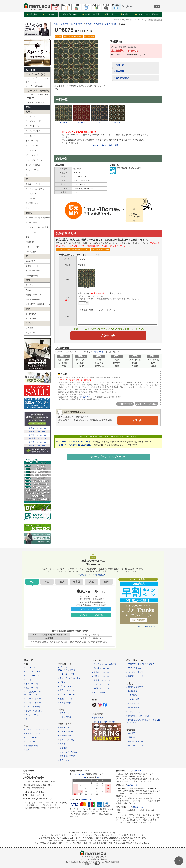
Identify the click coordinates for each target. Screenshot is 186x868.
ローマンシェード (33, 121)
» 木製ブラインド (31, 684)
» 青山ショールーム (101, 672)
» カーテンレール (31, 675)
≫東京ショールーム (37, 428)
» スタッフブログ (134, 712)
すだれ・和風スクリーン (36, 165)
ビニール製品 (31, 223)
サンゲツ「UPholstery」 (36, 86)
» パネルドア (64, 682)
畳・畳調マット (32, 203)
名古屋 (77, 582)
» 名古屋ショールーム (102, 680)
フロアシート (31, 199)
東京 (32, 582)
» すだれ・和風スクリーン (35, 711)
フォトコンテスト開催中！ (147, 14)
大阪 (91, 582)
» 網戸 (27, 719)
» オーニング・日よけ (67, 740)
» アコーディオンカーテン (69, 678)
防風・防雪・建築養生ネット (38, 304)
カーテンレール (32, 126)
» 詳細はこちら (86, 800)
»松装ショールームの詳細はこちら (93, 575)
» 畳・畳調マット (31, 746)
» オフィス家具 (65, 717)
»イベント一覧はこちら (148, 626)
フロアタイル (31, 194)
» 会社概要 (131, 733)
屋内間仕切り (31, 314)
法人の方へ (110, 15)
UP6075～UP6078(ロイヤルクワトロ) (101, 24)
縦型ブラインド (32, 146)
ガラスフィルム (32, 170)
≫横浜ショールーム (37, 435)
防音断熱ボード (32, 276)
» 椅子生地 (63, 748)
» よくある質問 (133, 699)
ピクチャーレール (33, 271)
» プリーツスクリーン (33, 699)
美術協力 (125, 14)
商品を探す (32, 15)
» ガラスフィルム (31, 715)
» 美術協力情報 (133, 708)
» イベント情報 (99, 692)
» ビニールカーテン (66, 674)
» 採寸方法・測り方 (135, 672)
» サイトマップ (133, 703)
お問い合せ (138, 422)
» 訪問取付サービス (135, 676)
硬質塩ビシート (32, 266)
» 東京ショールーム (101, 668)
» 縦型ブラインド (31, 688)
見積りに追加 (108, 336)
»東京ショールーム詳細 (91, 609)
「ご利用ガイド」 (85, 398)
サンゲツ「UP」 (77, 24)
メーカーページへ (125, 405)
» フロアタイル (30, 737)
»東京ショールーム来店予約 (91, 615)
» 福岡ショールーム (101, 688)
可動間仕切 (30, 242)
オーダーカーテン (33, 116)
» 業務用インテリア (66, 756)
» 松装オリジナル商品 (67, 752)
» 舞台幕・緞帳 (65, 703)
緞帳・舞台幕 (31, 252)
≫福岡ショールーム (37, 446)
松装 (56, 24)
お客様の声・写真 (91, 14)
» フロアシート (30, 741)
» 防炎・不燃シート (66, 731)
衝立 (27, 237)
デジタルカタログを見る (146, 405)
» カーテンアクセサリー (34, 671)
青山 (47, 582)
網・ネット (30, 285)
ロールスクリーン (33, 150)
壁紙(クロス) (31, 261)
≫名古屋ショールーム (37, 438)
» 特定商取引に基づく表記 (138, 716)
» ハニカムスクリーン (33, 703)
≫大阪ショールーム (37, 442)
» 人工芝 (62, 744)
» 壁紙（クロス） (66, 699)
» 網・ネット (64, 727)
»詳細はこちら (132, 785)
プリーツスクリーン (34, 155)
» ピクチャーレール (66, 694)
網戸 (27, 175)
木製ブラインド (32, 141)
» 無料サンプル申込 (135, 687)
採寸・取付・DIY (69, 15)
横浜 (62, 582)
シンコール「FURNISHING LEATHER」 (37, 96)
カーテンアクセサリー (35, 131)
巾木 (27, 208)
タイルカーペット (33, 184)
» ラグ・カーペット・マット (36, 729)
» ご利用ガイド (133, 695)
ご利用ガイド (98, 353)
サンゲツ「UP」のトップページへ (108, 458)
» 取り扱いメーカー (135, 741)
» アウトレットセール (67, 760)
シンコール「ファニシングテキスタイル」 (38, 80)
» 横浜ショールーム (101, 676)
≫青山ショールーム (37, 431)
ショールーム (49, 15)
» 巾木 (27, 750)
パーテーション (32, 232)
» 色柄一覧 (119, 65)
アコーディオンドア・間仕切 (38, 218)
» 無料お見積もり (122, 78)
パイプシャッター (33, 247)
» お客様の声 (98, 718)
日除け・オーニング (34, 295)
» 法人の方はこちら (135, 746)
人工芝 (28, 290)
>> (98, 777)
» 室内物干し (64, 713)
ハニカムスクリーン (34, 160)
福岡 (106, 582)
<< (85, 777)
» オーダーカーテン (32, 667)
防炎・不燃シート (33, 300)
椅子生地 (30, 70)
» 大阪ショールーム (101, 684)
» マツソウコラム (134, 668)
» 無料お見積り (133, 691)
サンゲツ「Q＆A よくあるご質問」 (105, 145)
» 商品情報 (119, 71)
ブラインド (30, 136)
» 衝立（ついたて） (66, 690)
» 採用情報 (131, 737)
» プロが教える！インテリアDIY (140, 664)
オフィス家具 (31, 319)
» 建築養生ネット (66, 736)
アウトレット (31, 333)
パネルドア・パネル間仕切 (37, 227)
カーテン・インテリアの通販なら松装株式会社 (93, 859)
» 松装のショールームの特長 (104, 664)
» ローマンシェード (32, 707)
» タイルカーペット (32, 733)
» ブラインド (29, 680)
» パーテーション (66, 686)
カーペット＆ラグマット (36, 189)
